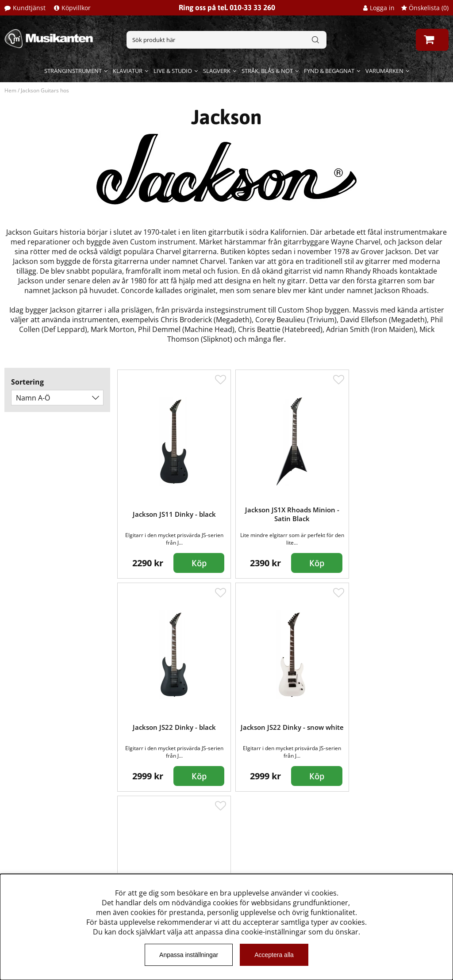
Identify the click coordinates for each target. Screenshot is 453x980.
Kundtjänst (29, 8)
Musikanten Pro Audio (46, 860)
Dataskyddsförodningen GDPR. (61, 873)
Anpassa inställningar (189, 955)
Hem (10, 90)
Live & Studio (173, 71)
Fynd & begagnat (329, 71)
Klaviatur (128, 71)
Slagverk (217, 71)
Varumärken (384, 71)
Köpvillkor (76, 8)
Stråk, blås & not (267, 71)
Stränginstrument (73, 71)
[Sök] (226, 40)
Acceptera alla (274, 955)
